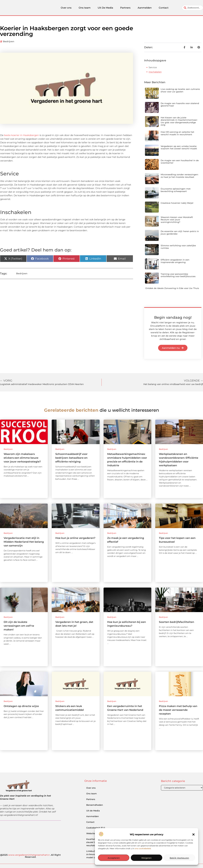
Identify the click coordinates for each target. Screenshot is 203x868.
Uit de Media (93, 811)
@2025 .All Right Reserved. (30, 856)
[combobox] (192, 8)
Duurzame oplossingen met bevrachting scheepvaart (176, 190)
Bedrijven (9, 41)
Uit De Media (105, 8)
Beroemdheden (95, 805)
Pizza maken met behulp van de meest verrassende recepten (178, 710)
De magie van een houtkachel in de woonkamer (180, 162)
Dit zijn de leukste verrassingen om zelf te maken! (19, 626)
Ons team (85, 8)
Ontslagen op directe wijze (21, 706)
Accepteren (114, 858)
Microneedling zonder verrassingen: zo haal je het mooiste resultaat (180, 176)
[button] (193, 834)
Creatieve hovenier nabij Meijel (177, 203)
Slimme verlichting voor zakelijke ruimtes (178, 247)
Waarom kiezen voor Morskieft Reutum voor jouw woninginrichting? (177, 220)
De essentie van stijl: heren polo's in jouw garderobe (180, 232)
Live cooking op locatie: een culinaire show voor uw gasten (180, 90)
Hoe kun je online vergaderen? (75, 538)
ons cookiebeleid (143, 848)
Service (153, 67)
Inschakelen (155, 72)
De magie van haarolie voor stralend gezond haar (180, 105)
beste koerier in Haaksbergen (21, 135)
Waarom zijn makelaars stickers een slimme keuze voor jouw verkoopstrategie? (22, 458)
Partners (125, 8)
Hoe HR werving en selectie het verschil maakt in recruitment (177, 133)
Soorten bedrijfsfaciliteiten (177, 622)
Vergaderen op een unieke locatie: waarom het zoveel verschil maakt (179, 147)
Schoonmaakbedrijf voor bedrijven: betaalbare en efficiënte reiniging (71, 458)
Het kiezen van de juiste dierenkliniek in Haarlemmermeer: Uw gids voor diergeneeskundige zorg (179, 121)
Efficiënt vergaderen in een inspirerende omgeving (175, 261)
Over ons (66, 8)
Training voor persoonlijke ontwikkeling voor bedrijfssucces (178, 275)
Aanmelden (145, 8)
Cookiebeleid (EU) (96, 828)
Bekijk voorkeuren (179, 858)
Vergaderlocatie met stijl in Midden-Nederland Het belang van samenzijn (24, 542)
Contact (164, 8)
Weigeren (146, 858)
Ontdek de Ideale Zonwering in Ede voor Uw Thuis (172, 288)
